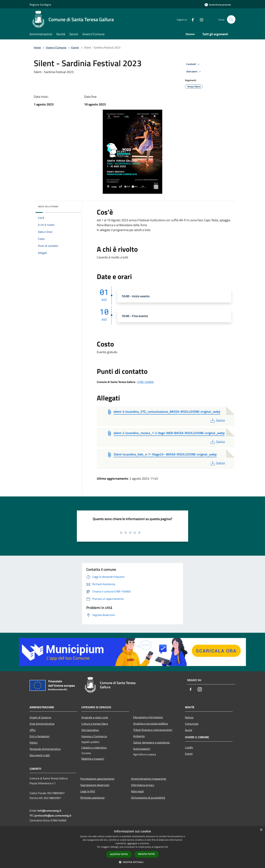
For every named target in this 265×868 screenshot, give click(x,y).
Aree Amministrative (42, 724)
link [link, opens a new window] (166, 847)
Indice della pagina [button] (48, 206)
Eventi (75, 47)
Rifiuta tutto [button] (147, 854)
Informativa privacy (143, 785)
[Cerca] (231, 19)
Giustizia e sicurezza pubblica (151, 723)
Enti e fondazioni (40, 736)
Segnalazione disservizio (95, 785)
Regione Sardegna (40, 5)
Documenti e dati (40, 755)
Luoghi (189, 747)
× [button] (261, 830)
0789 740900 (145, 382)
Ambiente (139, 736)
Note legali (137, 791)
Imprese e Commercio (94, 736)
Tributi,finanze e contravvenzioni (153, 730)
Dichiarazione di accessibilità (148, 798)
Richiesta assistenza (92, 798)
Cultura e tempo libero (95, 724)
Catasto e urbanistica (94, 747)
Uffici (33, 730)
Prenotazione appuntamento (97, 779)
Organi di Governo (40, 717)
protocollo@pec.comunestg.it (53, 815)
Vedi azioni (194, 72)
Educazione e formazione (148, 717)
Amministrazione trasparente (149, 779)
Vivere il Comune (56, 47)
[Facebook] (191, 19)
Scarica (217, 420)
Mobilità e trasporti (93, 759)
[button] (132, 862)
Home (37, 47)
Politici (34, 743)
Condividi (193, 64)
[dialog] (132, 847)
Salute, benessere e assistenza (151, 742)
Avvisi (189, 730)
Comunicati (192, 724)
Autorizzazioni (142, 749)
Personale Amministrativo (45, 749)
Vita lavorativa (90, 730)
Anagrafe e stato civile (95, 717)
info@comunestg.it (49, 811)
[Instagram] (200, 19)
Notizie (189, 717)
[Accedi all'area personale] (218, 5)
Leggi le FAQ (88, 791)
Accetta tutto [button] (119, 854)
